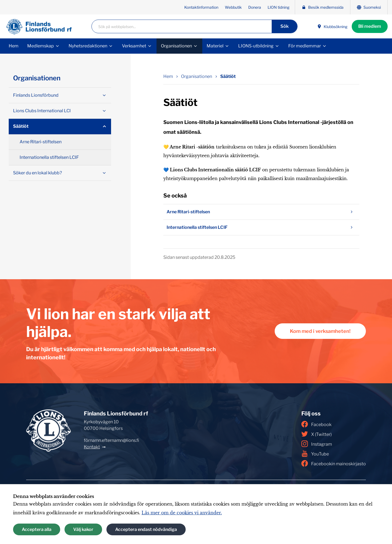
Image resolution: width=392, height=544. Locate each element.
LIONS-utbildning (256, 46)
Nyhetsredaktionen (88, 46)
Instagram (317, 444)
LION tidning (278, 7)
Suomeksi (369, 7)
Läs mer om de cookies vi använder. (182, 513)
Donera (255, 7)
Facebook (316, 424)
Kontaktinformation (201, 7)
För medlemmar (305, 46)
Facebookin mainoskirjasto (334, 463)
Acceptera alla (37, 529)
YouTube (315, 454)
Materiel (215, 46)
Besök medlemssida (323, 7)
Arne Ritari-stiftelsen (261, 212)
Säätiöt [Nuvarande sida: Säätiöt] (228, 76)
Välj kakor (83, 529)
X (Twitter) (316, 434)
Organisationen (176, 46)
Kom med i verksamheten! (320, 331)
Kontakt (92, 447)
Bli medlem (370, 26)
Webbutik (233, 7)
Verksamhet (134, 46)
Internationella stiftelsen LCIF (261, 227)
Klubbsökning (332, 27)
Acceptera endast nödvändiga (146, 529)
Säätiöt (21, 126)
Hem (14, 46)
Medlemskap (41, 46)
